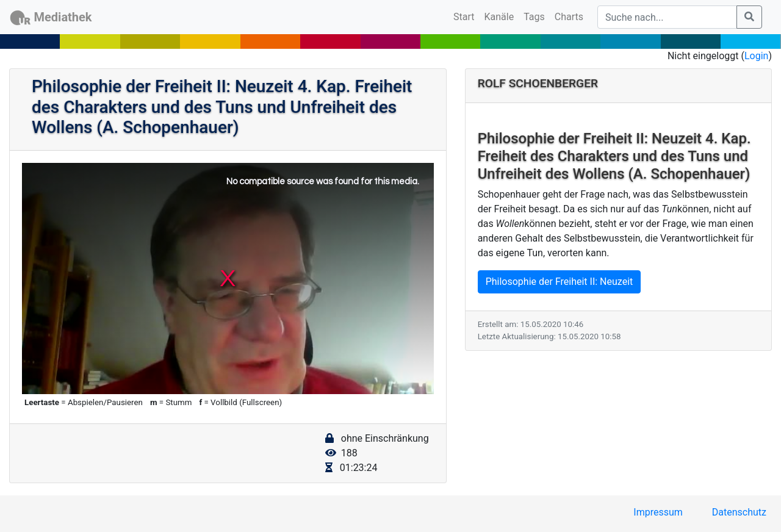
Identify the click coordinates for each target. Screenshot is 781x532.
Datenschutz (739, 512)
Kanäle (499, 17)
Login (756, 56)
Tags (534, 17)
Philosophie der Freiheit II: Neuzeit (560, 282)
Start (466, 16)
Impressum (658, 512)
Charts (569, 17)
